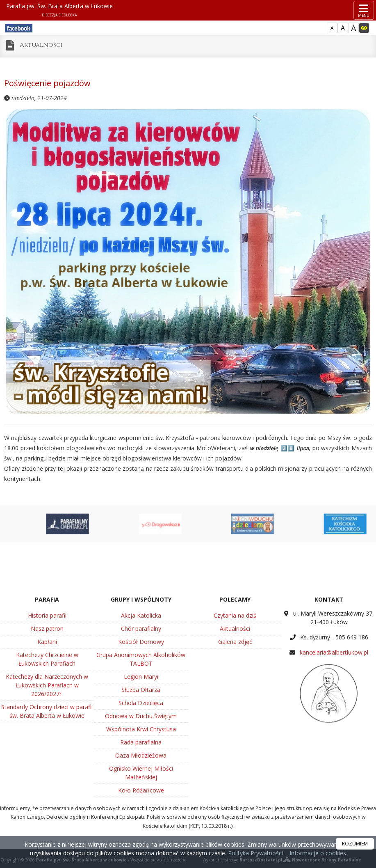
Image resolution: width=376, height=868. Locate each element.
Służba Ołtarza (141, 794)
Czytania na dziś (235, 720)
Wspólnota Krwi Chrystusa (141, 833)
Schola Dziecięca (141, 807)
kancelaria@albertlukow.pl (334, 757)
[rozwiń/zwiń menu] (364, 10)
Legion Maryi (141, 781)
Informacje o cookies (318, 853)
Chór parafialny (141, 733)
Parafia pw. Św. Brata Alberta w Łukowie (59, 10)
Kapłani (47, 746)
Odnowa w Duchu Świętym (141, 820)
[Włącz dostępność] (364, 28)
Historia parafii (47, 720)
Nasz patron (47, 733)
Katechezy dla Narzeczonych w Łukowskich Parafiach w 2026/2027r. (47, 789)
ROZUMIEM (355, 844)
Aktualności (41, 45)
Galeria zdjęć (235, 746)
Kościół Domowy (141, 746)
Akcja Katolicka (141, 720)
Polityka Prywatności (255, 853)
